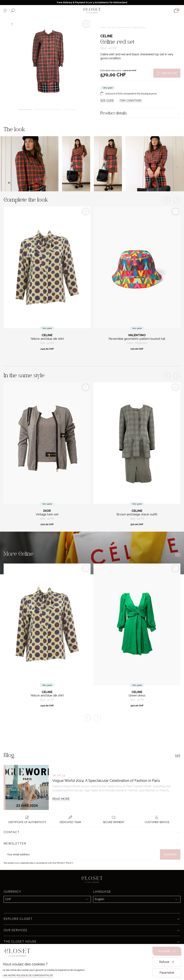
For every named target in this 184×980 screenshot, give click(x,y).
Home (103, 27)
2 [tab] (40, 110)
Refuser (167, 962)
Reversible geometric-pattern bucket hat (137, 339)
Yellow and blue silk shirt (47, 339)
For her (112, 27)
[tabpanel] (48, 60)
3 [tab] (55, 110)
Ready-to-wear (124, 27)
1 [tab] (25, 110)
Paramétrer (167, 973)
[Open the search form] (13, 11)
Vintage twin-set (47, 514)
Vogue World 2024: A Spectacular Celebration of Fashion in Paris (106, 781)
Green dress (137, 695)
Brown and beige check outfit (137, 514)
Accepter (167, 951)
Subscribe (170, 854)
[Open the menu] (5, 11)
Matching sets (139, 27)
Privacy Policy (65, 863)
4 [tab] (70, 110)
